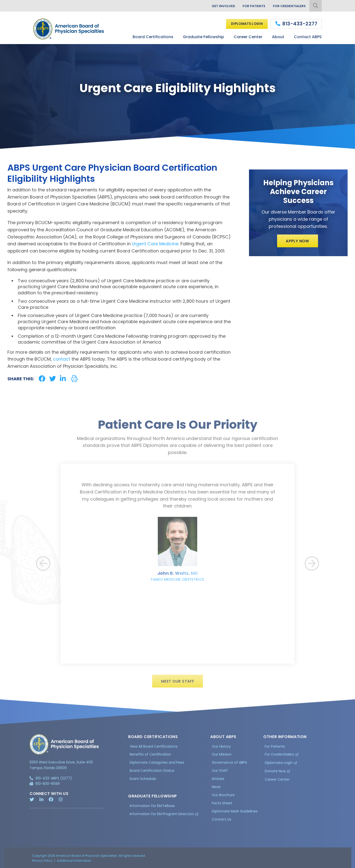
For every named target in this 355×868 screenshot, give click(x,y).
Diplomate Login (245, 24)
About (278, 37)
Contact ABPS (308, 37)
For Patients (251, 6)
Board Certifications (153, 37)
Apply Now (298, 241)
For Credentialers (288, 6)
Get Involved (218, 6)
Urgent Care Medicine (156, 244)
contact (62, 359)
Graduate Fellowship (204, 37)
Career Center (248, 37)
